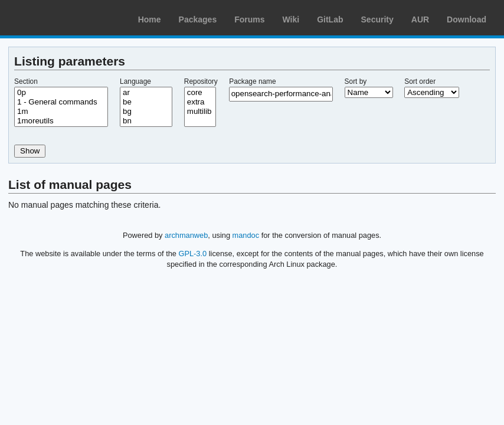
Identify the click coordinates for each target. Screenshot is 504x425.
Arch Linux (65, 18)
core (200, 93)
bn (146, 121)
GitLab (330, 19)
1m (61, 112)
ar (146, 93)
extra (200, 102)
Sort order (420, 81)
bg (146, 112)
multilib (200, 112)
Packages (198, 19)
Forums (249, 19)
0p (61, 93)
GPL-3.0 (193, 254)
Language (135, 81)
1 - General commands (61, 102)
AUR (420, 19)
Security (377, 19)
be (146, 102)
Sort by (356, 81)
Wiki (291, 19)
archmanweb (186, 235)
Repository (201, 81)
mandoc (246, 235)
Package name (252, 81)
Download (467, 19)
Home (150, 19)
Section (26, 81)
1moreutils (61, 121)
